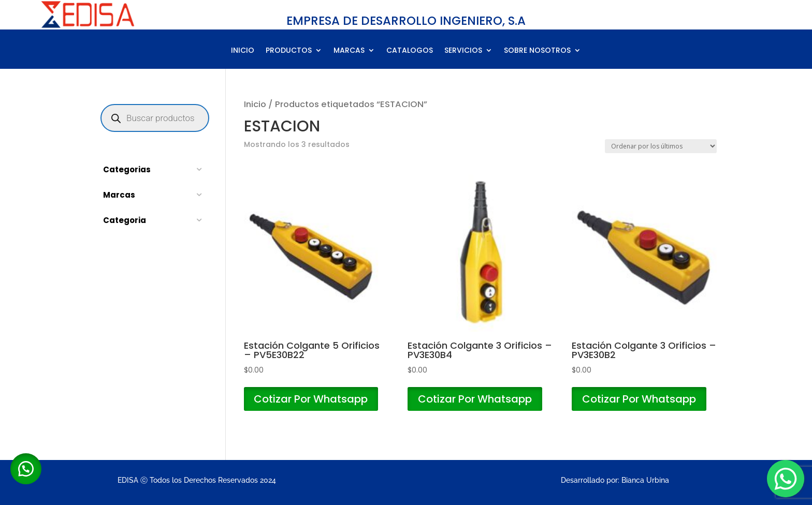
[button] (26, 469)
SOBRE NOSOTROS (537, 51)
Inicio (255, 104)
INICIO (243, 51)
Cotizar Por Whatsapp (311, 399)
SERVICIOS (463, 51)
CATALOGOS (410, 51)
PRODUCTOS (289, 51)
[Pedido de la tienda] (661, 146)
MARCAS (349, 51)
